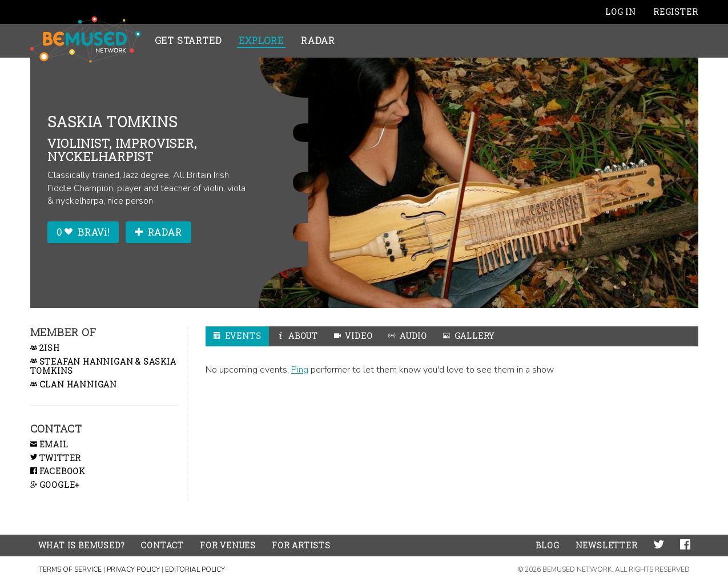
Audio (408, 336)
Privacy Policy (133, 569)
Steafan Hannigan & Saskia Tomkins (103, 367)
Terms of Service (70, 569)
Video (353, 336)
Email (49, 444)
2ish (45, 348)
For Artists (301, 545)
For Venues (228, 545)
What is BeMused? (82, 545)
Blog (547, 545)
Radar (318, 40)
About (297, 336)
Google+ (55, 485)
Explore (261, 40)
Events (237, 336)
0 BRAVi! (83, 232)
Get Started (188, 40)
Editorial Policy (195, 569)
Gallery (469, 336)
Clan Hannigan (74, 385)
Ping (300, 370)
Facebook (58, 471)
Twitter (56, 458)
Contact (162, 545)
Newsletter (607, 545)
